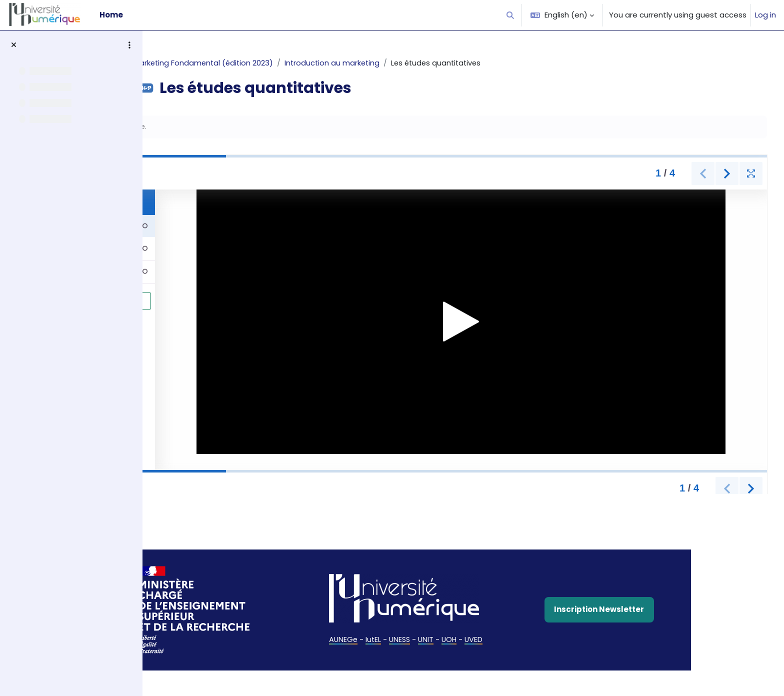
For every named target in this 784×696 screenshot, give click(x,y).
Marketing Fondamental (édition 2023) (254, 63)
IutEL (421, 640)
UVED (525, 640)
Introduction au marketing (385, 63)
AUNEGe (391, 640)
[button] (511, 15)
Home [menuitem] (111, 15)
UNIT (476, 640)
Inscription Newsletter (648, 610)
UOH (500, 640)
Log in (765, 15)
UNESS (449, 640)
